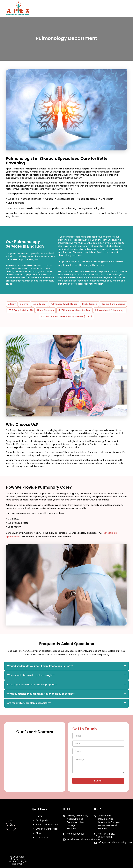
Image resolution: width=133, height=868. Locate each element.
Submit (98, 781)
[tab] (66, 666)
